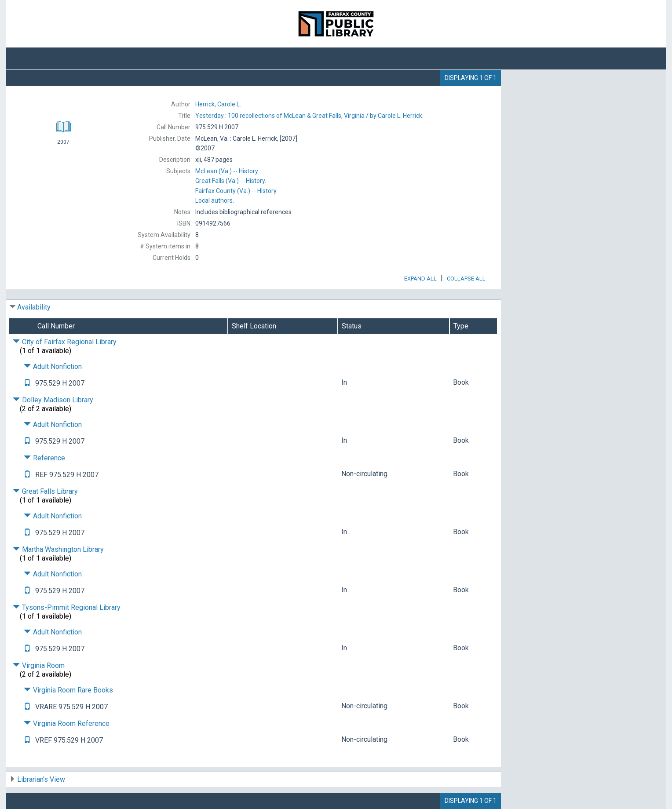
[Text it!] (27, 383)
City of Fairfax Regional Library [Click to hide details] (65, 342)
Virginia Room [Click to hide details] (39, 665)
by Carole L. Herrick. (309, 116)
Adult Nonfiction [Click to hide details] (53, 366)
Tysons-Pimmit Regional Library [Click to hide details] (67, 607)
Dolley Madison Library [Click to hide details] (53, 400)
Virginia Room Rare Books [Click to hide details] (68, 690)
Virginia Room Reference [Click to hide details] (67, 723)
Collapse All (466, 279)
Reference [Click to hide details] (44, 458)
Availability (34, 307)
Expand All (420, 279)
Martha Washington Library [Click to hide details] (58, 549)
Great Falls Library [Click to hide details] (45, 491)
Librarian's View (41, 779)
